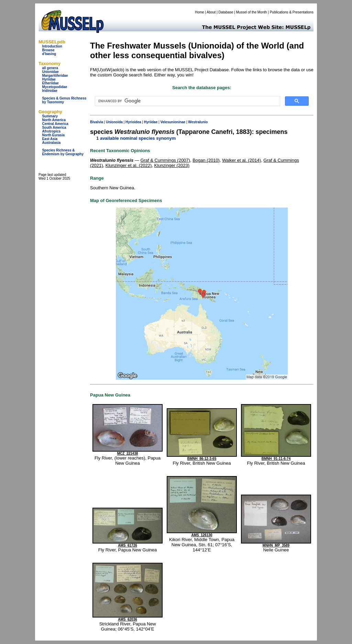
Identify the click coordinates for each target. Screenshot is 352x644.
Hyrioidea (133, 122)
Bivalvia (97, 122)
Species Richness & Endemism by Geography (63, 152)
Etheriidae (50, 83)
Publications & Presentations (292, 12)
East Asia (50, 139)
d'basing (49, 54)
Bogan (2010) (206, 160)
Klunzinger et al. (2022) (129, 165)
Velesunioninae (173, 122)
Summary (50, 116)
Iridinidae (49, 91)
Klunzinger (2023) (172, 165)
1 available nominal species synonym (136, 138)
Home (200, 12)
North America (54, 120)
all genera (50, 68)
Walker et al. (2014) (241, 160)
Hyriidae (49, 79)
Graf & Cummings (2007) (165, 160)
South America (54, 128)
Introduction (52, 46)
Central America (55, 124)
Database (226, 12)
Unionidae (50, 72)
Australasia (51, 143)
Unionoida (114, 122)
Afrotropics (51, 131)
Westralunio (198, 122)
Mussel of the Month (252, 12)
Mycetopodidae (54, 87)
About (211, 12)
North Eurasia (53, 135)
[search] (187, 101)
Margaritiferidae (55, 76)
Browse (48, 50)
